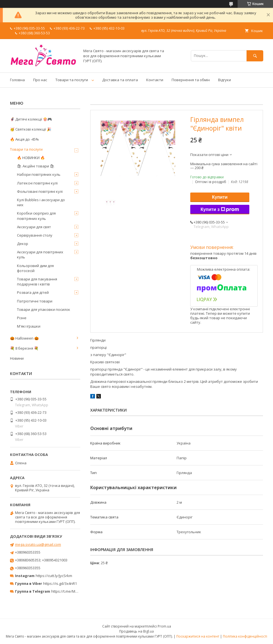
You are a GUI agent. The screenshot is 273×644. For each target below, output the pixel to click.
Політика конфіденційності (245, 636)
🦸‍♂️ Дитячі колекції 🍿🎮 (31, 119)
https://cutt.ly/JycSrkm (54, 576)
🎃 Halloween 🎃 (24, 338)
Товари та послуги (72, 80)
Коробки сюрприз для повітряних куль (36, 216)
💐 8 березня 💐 (24, 348)
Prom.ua (164, 626)
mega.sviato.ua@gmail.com (38, 544)
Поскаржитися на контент (198, 636)
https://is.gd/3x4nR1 (60, 583)
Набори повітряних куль (39, 174)
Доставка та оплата (120, 80)
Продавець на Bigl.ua (136, 631)
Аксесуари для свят (34, 227)
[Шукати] (255, 56)
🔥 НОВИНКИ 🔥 (31, 158)
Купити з (220, 210)
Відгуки (225, 80)
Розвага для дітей (33, 292)
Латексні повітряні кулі (37, 183)
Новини (17, 358)
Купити (220, 197)
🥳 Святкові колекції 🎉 (31, 129)
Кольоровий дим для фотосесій (35, 268)
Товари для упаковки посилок (44, 309)
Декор (23, 244)
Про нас (40, 80)
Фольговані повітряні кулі (40, 191)
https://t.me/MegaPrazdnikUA (76, 591)
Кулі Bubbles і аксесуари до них (41, 202)
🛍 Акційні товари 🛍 (36, 166)
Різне (22, 318)
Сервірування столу (35, 235)
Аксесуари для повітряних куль (40, 254)
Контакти (155, 80)
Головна (17, 80)
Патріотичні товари (35, 301)
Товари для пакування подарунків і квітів (37, 282)
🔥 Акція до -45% (24, 139)
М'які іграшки (29, 326)
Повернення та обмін (191, 80)
